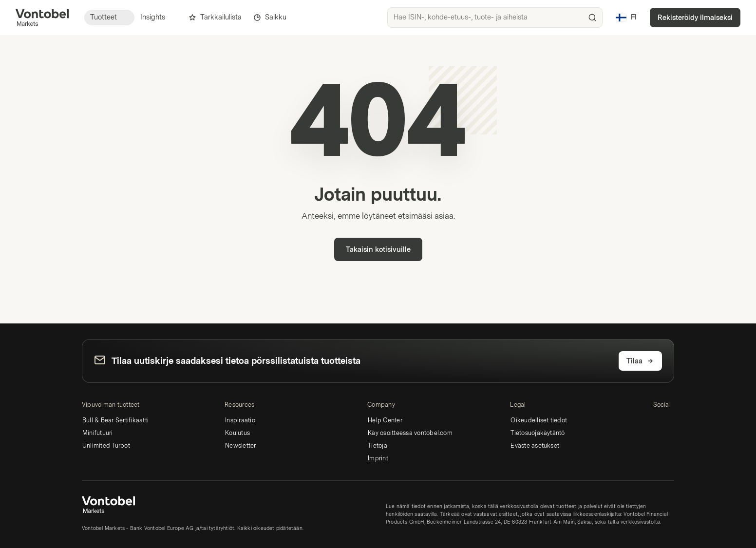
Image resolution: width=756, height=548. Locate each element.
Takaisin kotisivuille (378, 250)
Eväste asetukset (535, 446)
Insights (159, 17)
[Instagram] (675, 422)
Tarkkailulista (215, 17)
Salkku (270, 17)
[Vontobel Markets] (42, 18)
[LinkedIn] (659, 422)
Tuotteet (109, 17)
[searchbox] (495, 18)
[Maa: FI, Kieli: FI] (626, 18)
